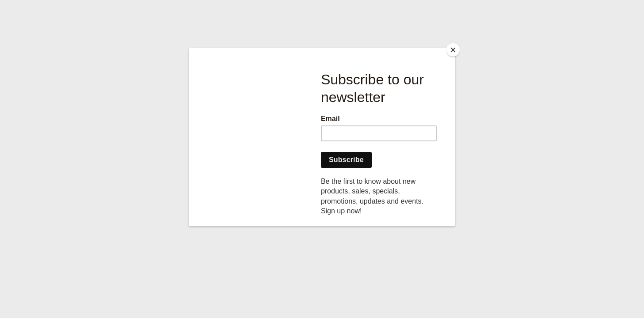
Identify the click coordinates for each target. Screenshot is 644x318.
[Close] (453, 50)
